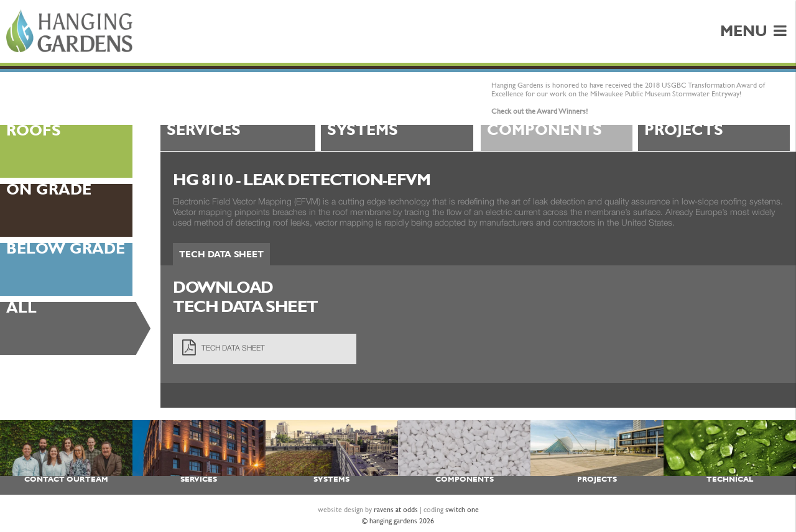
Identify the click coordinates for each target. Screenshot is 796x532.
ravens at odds (396, 510)
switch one (462, 510)
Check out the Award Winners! (539, 111)
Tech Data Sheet (221, 254)
